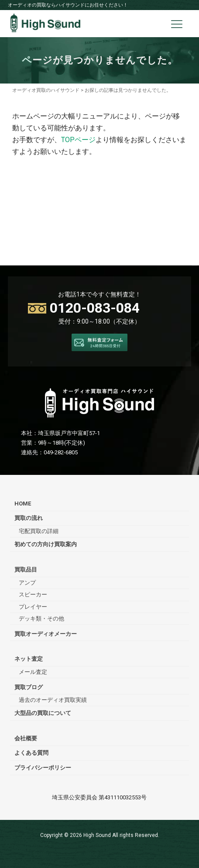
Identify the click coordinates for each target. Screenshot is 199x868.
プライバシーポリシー (43, 768)
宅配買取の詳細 (39, 531)
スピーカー (33, 594)
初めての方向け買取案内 (46, 544)
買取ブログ (29, 687)
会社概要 (26, 738)
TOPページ (78, 140)
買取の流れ (29, 518)
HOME (23, 504)
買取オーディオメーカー (46, 634)
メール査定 (33, 672)
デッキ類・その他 (41, 619)
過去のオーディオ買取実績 (53, 700)
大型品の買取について (43, 713)
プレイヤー (33, 607)
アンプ (27, 583)
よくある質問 (31, 753)
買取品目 (26, 570)
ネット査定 (29, 659)
